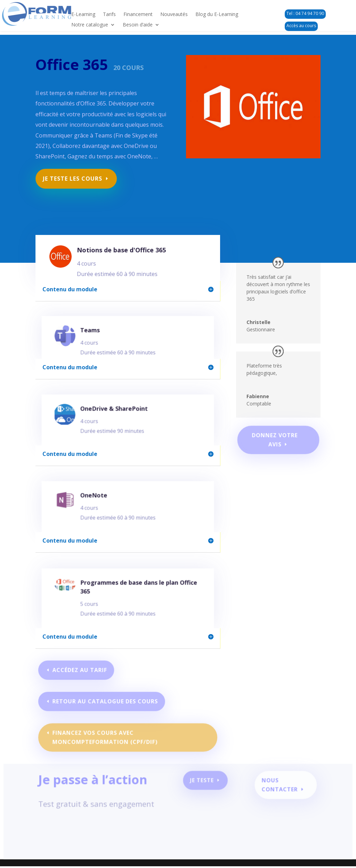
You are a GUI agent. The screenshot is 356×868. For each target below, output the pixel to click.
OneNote (98, 499)
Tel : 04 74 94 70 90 (305, 13)
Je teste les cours (74, 176)
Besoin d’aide (138, 25)
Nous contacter (277, 787)
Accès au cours (301, 26)
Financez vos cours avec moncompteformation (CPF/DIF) (106, 737)
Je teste (202, 783)
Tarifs (109, 15)
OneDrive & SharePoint (116, 413)
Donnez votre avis (275, 440)
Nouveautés (174, 15)
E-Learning (83, 15)
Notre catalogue (90, 25)
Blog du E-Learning (217, 15)
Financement (138, 15)
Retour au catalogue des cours (106, 701)
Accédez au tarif (81, 670)
